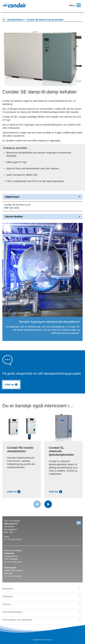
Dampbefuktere (16, 20)
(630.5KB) (12, 208)
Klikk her (11, 385)
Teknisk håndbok (42, 217)
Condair (14, 5)
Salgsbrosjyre (42, 197)
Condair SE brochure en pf (17, 205)
